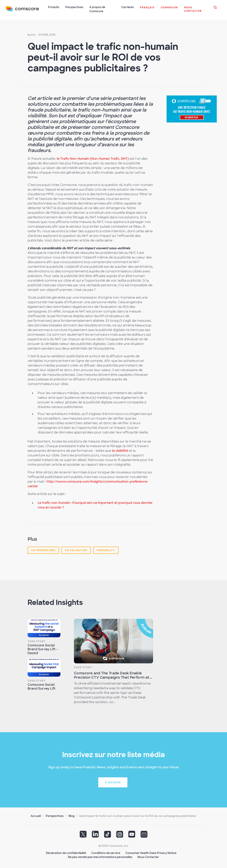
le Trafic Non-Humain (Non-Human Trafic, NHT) (93, 158)
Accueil (36, 816)
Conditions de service (106, 853)
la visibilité (120, 450)
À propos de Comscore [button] (97, 9)
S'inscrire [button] (113, 782)
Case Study (37, 641)
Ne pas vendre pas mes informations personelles (100, 857)
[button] (147, 10)
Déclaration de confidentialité (66, 853)
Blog (32, 35)
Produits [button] (54, 7)
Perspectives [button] (75, 7)
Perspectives (55, 816)
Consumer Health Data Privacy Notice (151, 853)
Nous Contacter (148, 857)
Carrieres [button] (127, 7)
